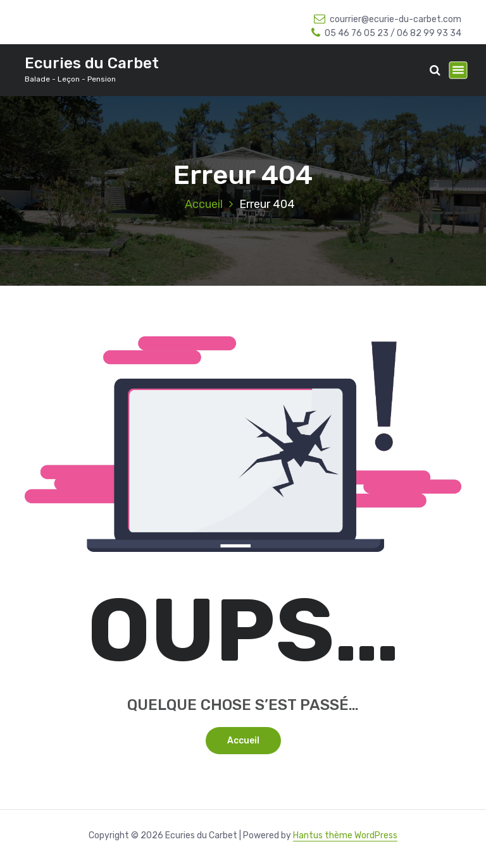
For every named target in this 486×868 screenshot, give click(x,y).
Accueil (204, 204)
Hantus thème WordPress (345, 835)
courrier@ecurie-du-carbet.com (388, 19)
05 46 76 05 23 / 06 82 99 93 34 (386, 33)
